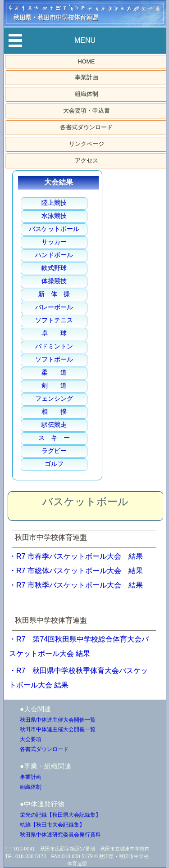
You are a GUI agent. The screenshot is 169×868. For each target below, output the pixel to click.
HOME (87, 62)
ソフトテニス (54, 320)
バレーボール (54, 307)
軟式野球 (54, 268)
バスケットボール (54, 229)
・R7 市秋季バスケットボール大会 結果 (76, 585)
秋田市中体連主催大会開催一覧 (58, 729)
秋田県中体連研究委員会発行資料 (60, 835)
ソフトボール (54, 359)
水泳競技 (54, 216)
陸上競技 (54, 203)
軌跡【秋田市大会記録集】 (52, 825)
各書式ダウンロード (86, 127)
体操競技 (54, 281)
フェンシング (54, 398)
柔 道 (54, 372)
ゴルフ (54, 464)
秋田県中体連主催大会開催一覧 (58, 720)
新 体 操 (54, 294)
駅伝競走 (54, 425)
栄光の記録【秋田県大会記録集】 (60, 815)
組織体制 (87, 94)
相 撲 (54, 411)
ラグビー (54, 451)
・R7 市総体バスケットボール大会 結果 (76, 571)
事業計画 (87, 77)
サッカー (54, 242)
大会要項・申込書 (87, 111)
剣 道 (54, 385)
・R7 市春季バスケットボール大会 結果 (76, 556)
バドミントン (54, 346)
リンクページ (87, 144)
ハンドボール (54, 255)
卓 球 (54, 333)
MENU (85, 40)
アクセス (87, 161)
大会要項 (31, 739)
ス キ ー (54, 438)
